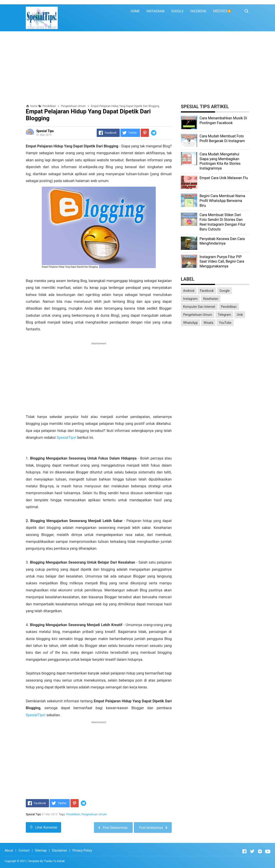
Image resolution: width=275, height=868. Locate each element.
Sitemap (41, 850)
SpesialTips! (66, 438)
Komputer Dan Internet (199, 307)
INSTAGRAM (156, 11)
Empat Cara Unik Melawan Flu (224, 178)
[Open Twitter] (252, 851)
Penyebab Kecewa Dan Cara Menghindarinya (222, 241)
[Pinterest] (145, 133)
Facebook (207, 291)
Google (224, 291)
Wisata (208, 323)
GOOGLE (177, 11)
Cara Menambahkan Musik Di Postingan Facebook (223, 120)
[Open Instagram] (260, 851)
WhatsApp (190, 323)
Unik (240, 315)
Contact (24, 850)
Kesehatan (211, 299)
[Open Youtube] (268, 851)
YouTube (225, 323)
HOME (135, 11)
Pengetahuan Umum (94, 814)
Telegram (224, 315)
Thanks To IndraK (54, 861)
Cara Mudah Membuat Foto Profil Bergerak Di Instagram (222, 139)
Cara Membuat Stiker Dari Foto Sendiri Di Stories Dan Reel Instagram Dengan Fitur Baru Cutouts (222, 222)
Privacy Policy (82, 850)
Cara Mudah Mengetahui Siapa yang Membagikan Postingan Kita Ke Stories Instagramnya (220, 161)
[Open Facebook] (244, 851)
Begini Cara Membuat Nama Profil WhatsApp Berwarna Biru (222, 201)
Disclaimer (60, 850)
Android (189, 291)
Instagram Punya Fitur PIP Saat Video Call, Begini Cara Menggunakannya (222, 262)
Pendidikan (73, 814)
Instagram (190, 299)
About (9, 850)
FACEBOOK (198, 11)
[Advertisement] (137, 68)
